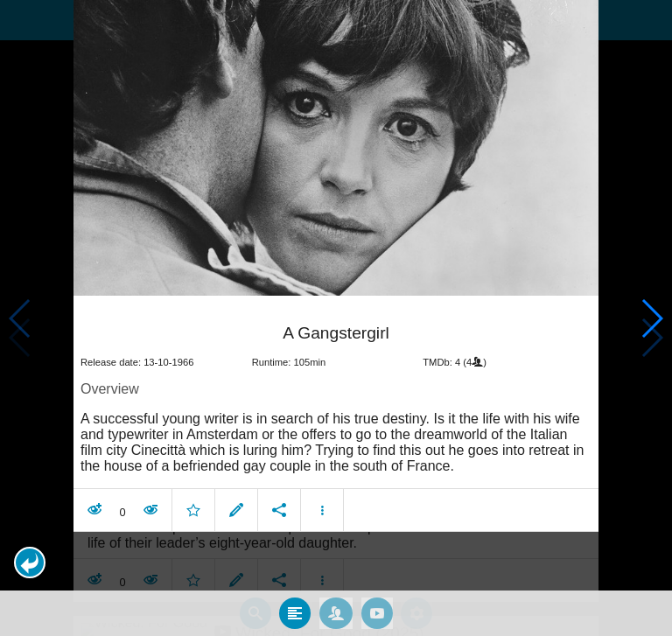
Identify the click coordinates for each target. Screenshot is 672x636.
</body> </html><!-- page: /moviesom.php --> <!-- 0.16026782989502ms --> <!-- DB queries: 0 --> (336, 318)
